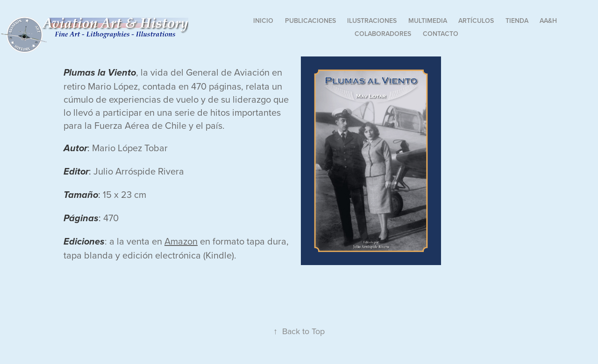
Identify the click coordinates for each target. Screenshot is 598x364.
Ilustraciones (372, 21)
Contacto (441, 34)
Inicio (263, 21)
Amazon (181, 241)
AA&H (548, 21)
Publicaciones (310, 21)
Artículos (476, 21)
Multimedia (428, 21)
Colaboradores (383, 34)
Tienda (517, 21)
